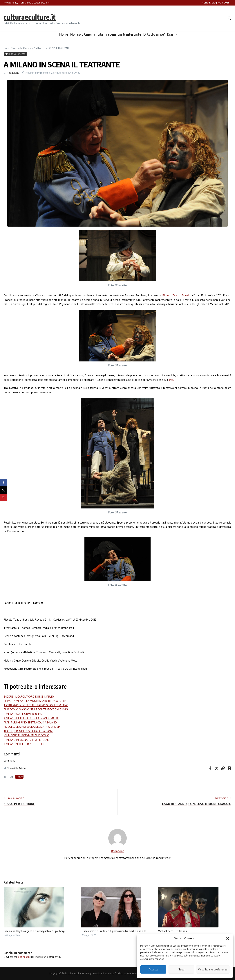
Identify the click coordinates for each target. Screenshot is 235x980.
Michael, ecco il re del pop (172, 931)
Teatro (19, 777)
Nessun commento (37, 73)
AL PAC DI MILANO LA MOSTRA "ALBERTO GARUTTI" (35, 701)
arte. (171, 380)
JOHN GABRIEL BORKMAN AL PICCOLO (26, 735)
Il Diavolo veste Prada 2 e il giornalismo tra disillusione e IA (114, 931)
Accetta (153, 969)
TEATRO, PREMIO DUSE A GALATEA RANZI (28, 731)
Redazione (13, 73)
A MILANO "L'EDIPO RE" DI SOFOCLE (25, 744)
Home (64, 34)
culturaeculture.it (30, 17)
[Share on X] (4, 490)
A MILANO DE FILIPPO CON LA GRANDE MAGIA (31, 718)
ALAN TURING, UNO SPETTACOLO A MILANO (30, 722)
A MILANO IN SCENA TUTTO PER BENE (26, 740)
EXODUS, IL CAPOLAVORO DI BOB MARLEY (29, 697)
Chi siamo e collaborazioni (35, 3)
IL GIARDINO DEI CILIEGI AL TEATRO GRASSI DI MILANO (36, 705)
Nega (181, 969)
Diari (172, 34)
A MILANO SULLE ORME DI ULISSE (23, 714)
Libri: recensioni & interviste (119, 34)
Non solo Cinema (83, 34)
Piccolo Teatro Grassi (176, 295)
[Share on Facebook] (4, 483)
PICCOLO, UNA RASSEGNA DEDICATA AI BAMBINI (32, 727)
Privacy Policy (11, 3)
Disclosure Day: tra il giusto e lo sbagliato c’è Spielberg (34, 931)
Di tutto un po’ (154, 34)
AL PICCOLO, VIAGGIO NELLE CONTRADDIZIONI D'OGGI (36, 709)
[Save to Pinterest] (4, 497)
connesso (24, 957)
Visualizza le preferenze (213, 969)
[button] (228, 938)
